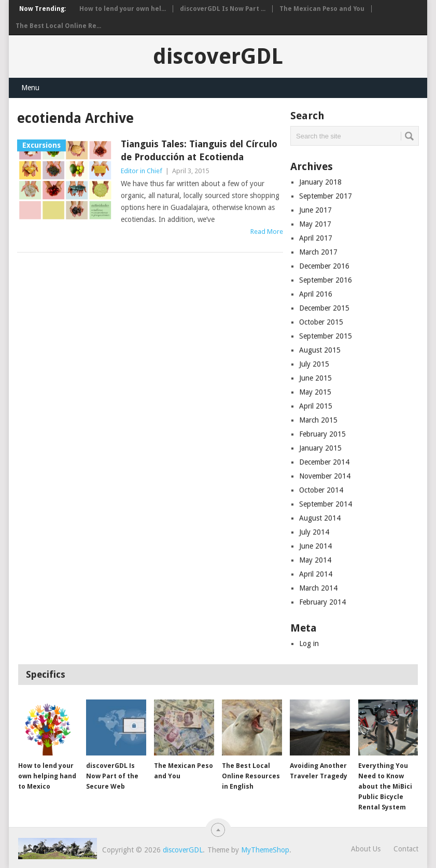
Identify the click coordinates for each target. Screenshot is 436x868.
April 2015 (316, 406)
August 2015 (320, 350)
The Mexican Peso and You (322, 9)
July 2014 (314, 532)
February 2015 (322, 434)
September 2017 (326, 196)
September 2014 (326, 504)
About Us (366, 849)
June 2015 (315, 378)
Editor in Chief (142, 171)
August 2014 (320, 518)
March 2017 (318, 252)
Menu (30, 88)
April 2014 (316, 574)
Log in (309, 643)
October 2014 (321, 490)
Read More (267, 232)
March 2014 (318, 588)
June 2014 (315, 546)
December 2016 (324, 266)
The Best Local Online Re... (58, 26)
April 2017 (316, 238)
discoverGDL (218, 56)
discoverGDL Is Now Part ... (223, 9)
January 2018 (320, 182)
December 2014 (324, 462)
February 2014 (322, 602)
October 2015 (321, 322)
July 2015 (314, 364)
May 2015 (315, 392)
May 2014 (315, 560)
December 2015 (324, 308)
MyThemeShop (265, 850)
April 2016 (316, 294)
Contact (406, 849)
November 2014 (325, 476)
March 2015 (318, 420)
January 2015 (320, 448)
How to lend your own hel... (123, 9)
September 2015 (326, 336)
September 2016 (326, 280)
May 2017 (315, 224)
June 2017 (315, 210)
